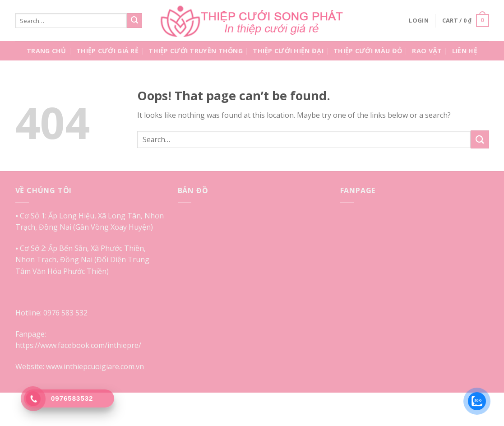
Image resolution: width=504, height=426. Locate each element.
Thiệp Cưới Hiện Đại (288, 51)
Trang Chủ (46, 51)
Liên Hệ (465, 51)
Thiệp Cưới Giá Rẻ (107, 51)
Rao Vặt (427, 51)
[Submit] (134, 21)
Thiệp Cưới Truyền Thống (196, 51)
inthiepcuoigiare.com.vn (104, 366)
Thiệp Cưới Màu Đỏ (368, 51)
